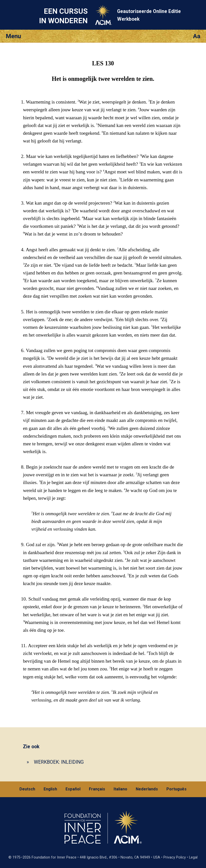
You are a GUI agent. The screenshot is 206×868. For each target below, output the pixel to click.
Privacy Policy (175, 857)
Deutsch (27, 789)
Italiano (120, 789)
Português (176, 789)
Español (73, 789)
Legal (193, 857)
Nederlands (147, 789)
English (50, 789)
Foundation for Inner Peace (54, 857)
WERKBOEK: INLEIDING (59, 762)
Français (97, 789)
